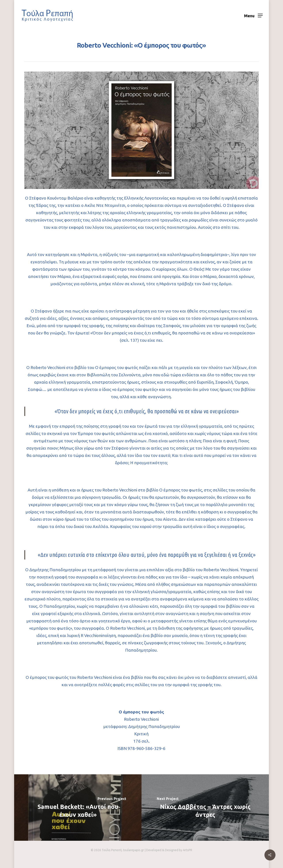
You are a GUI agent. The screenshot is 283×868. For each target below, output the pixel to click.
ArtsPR (187, 850)
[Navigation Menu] (253, 16)
